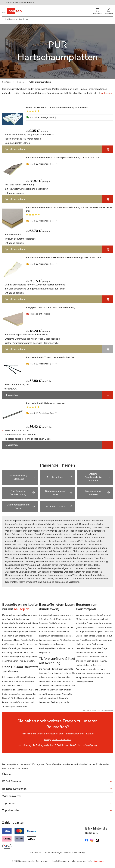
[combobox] (57, 19)
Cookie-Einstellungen (52, 852)
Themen (20, 82)
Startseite (7, 82)
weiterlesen (106, 93)
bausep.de (99, 861)
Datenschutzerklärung (74, 852)
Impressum (36, 852)
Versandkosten (107, 710)
